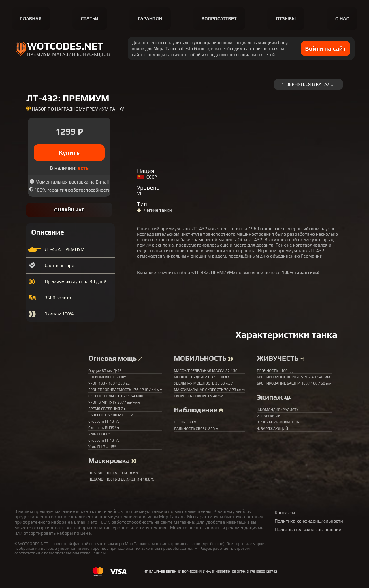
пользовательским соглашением (75, 553)
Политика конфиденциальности (309, 521)
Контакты (285, 513)
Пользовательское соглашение (308, 529)
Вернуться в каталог (308, 84)
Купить (69, 153)
